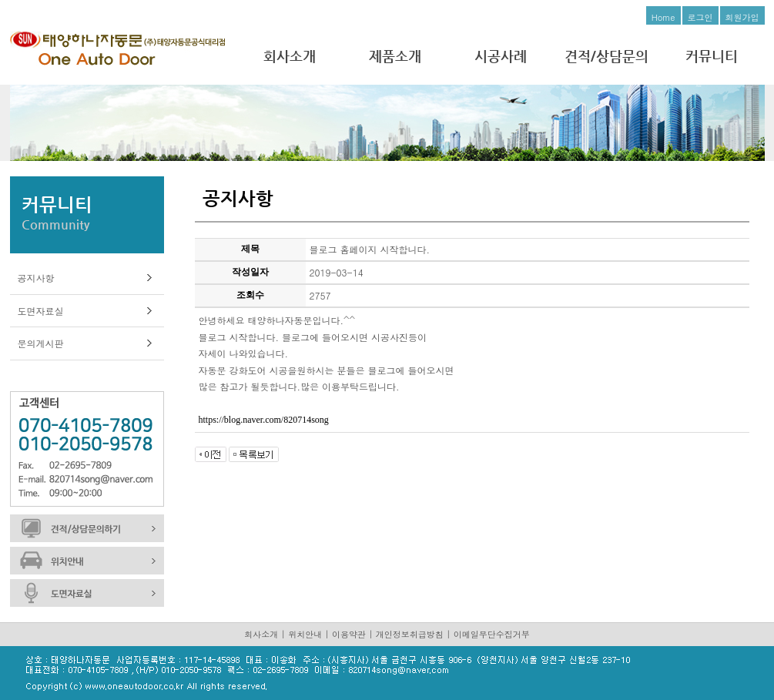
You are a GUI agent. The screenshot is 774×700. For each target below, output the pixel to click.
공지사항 (36, 278)
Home (663, 17)
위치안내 (305, 634)
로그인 (700, 17)
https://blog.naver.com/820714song (264, 420)
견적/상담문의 (606, 56)
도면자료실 (41, 311)
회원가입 (742, 17)
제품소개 (395, 56)
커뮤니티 (712, 56)
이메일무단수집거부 (492, 634)
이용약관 (349, 634)
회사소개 (290, 56)
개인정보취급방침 (410, 634)
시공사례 (501, 56)
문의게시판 (41, 343)
